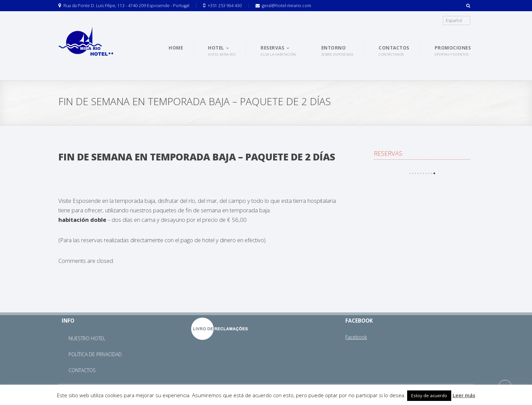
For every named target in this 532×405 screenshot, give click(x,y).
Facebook (356, 337)
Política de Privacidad (95, 354)
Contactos (82, 370)
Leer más (464, 395)
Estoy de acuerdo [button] (429, 396)
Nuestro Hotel (87, 338)
